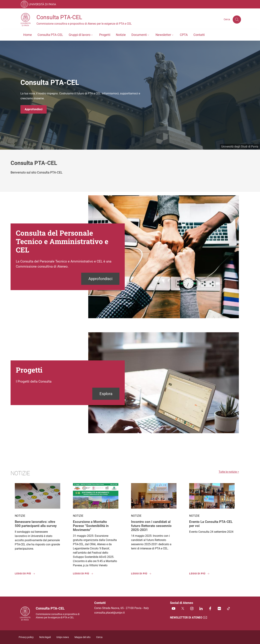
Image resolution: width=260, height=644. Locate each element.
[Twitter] (183, 609)
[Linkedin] (201, 609)
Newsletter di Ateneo (189, 618)
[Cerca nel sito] (237, 20)
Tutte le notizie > (229, 472)
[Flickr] (219, 609)
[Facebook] (210, 609)
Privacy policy (26, 637)
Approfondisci (34, 109)
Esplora (106, 394)
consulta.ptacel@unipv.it (109, 613)
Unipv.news (63, 637)
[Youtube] (174, 609)
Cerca (99, 637)
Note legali (45, 637)
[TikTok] (228, 609)
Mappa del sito (83, 637)
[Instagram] (192, 609)
